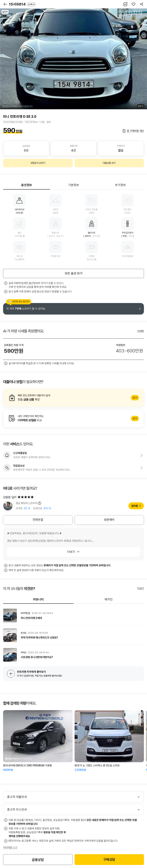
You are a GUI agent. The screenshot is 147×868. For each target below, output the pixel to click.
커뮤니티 (38, 599)
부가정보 (120, 185)
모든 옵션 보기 (74, 273)
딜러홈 (135, 506)
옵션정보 (27, 185)
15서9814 (22, 4)
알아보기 (73, 398)
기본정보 (74, 185)
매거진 (109, 599)
